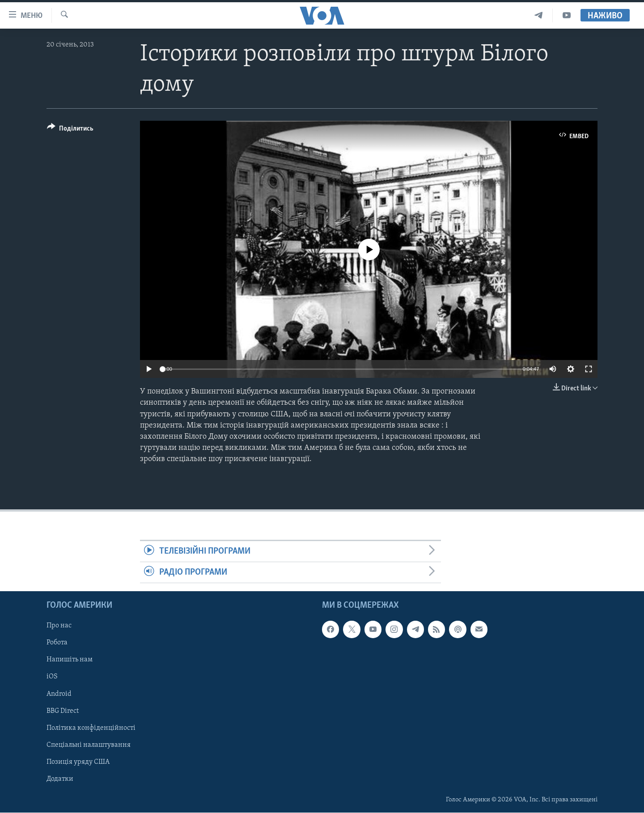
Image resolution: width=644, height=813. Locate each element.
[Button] (70, 130)
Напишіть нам (70, 660)
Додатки (60, 779)
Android (59, 694)
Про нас (59, 626)
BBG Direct (63, 711)
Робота (57, 643)
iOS (52, 677)
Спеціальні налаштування (89, 745)
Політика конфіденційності (91, 728)
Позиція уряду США (78, 762)
